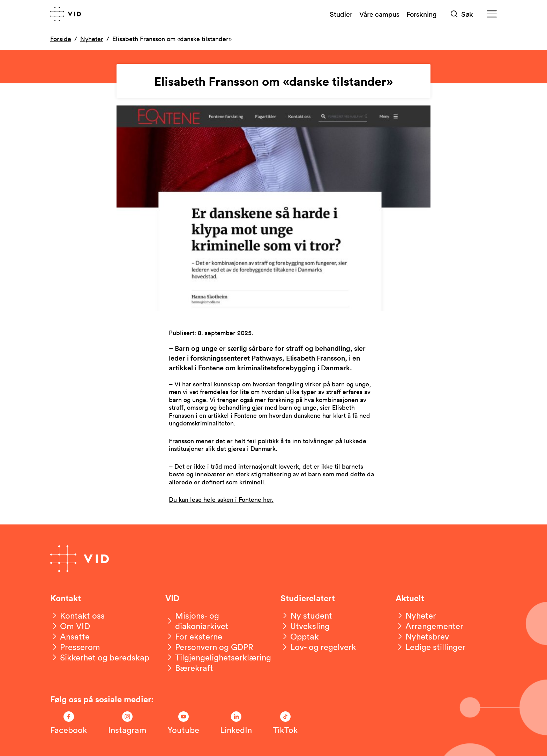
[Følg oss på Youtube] (183, 723)
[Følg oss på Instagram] (127, 723)
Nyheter (92, 39)
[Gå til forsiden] (66, 14)
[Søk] (462, 14)
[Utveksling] (305, 626)
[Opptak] (300, 636)
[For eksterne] (194, 636)
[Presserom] (75, 647)
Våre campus (379, 14)
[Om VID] (70, 626)
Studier (341, 14)
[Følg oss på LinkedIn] (236, 723)
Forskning (422, 14)
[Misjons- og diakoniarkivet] (216, 621)
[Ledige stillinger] (430, 647)
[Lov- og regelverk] (318, 647)
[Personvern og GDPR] (209, 647)
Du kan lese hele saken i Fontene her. (221, 499)
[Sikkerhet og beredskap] (100, 657)
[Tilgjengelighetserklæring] (218, 657)
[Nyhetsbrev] (422, 636)
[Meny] (492, 14)
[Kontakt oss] (77, 615)
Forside (61, 39)
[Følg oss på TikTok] (285, 723)
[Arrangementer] (429, 626)
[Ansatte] (70, 636)
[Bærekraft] (189, 668)
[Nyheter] (416, 615)
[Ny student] (306, 615)
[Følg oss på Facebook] (69, 723)
